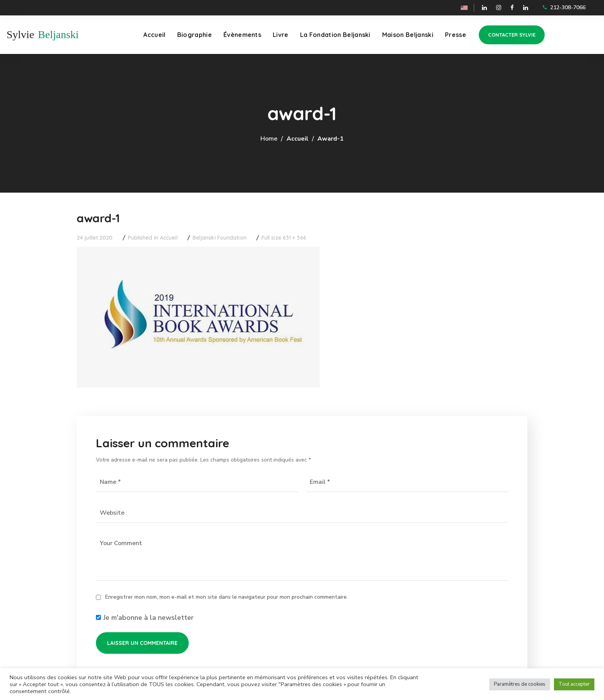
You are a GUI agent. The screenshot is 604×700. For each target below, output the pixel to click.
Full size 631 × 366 (284, 238)
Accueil (298, 139)
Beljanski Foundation (220, 238)
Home (269, 139)
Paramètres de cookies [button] (520, 684)
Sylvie (20, 34)
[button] (512, 35)
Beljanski (59, 34)
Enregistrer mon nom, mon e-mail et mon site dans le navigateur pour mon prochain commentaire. (226, 597)
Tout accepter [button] (574, 684)
